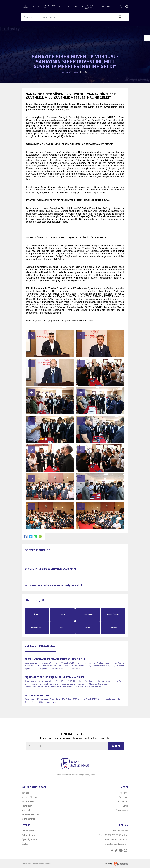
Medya (75, 72)
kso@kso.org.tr (121, 844)
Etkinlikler (123, 801)
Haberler (84, 72)
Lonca (62, 614)
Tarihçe (62, 628)
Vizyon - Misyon (29, 797)
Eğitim (88, 628)
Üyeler (37, 614)
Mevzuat (26, 810)
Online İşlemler (37, 628)
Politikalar (27, 806)
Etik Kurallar (28, 801)
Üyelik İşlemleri (29, 839)
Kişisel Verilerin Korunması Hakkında (37, 864)
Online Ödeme (113, 614)
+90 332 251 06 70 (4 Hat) (116, 835)
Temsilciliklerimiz (30, 814)
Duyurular (124, 797)
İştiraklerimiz (28, 819)
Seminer (113, 628)
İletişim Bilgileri (120, 831)
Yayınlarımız (88, 614)
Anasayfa (66, 72)
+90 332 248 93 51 (120, 839)
